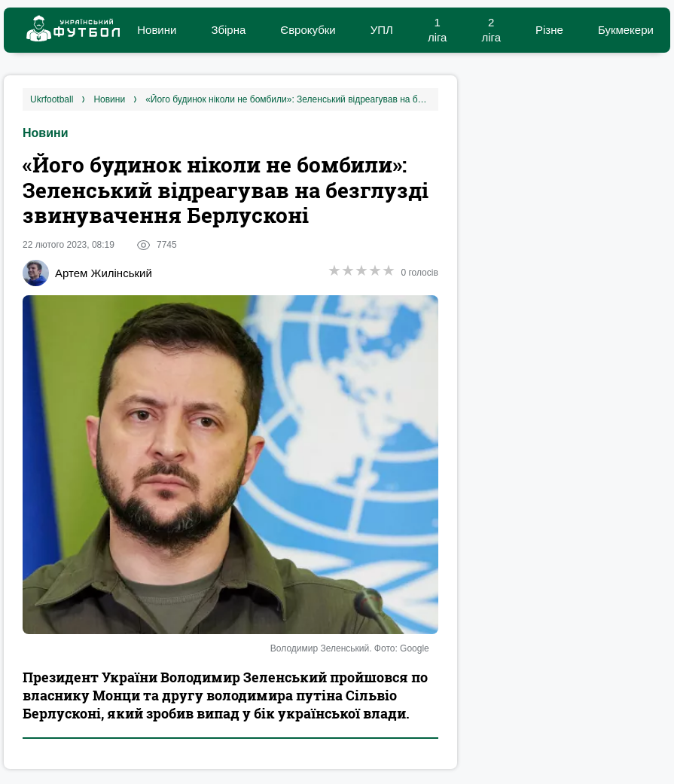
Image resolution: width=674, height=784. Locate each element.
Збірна (228, 30)
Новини (157, 30)
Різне (549, 30)
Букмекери (626, 30)
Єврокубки (308, 30)
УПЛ (382, 30)
